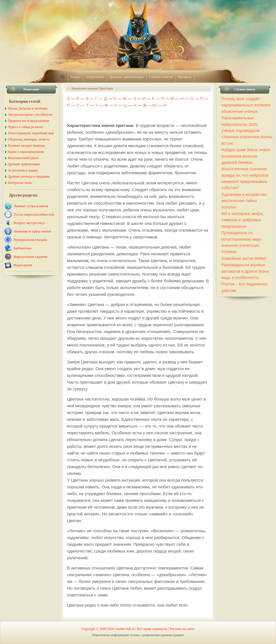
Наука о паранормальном (26, 152)
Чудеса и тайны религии (25, 127)
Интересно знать (20, 183)
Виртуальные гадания (30, 257)
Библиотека (23, 248)
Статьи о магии (161, 77)
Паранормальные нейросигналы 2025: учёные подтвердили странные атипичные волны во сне (247, 131)
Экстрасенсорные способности (30, 115)
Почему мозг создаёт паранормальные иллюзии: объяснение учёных (246, 105)
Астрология (95, 77)
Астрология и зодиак (23, 170)
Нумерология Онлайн (30, 240)
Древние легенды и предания (29, 176)
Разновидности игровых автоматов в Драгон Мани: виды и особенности (245, 271)
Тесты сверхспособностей (34, 214)
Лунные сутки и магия (31, 206)
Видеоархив (23, 265)
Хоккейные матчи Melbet (244, 258)
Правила (185, 77)
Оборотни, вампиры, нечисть (29, 139)
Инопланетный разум (23, 158)
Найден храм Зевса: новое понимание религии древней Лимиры (246, 156)
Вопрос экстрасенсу (29, 223)
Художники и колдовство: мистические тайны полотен (244, 201)
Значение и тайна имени (32, 231)
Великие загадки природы (27, 146)
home (62, 77)
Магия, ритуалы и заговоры (28, 108)
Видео (75, 77)
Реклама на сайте (182, 629)
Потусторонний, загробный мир (31, 133)
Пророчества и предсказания (28, 121)
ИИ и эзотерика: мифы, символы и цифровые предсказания (243, 220)
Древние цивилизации (126, 77)
